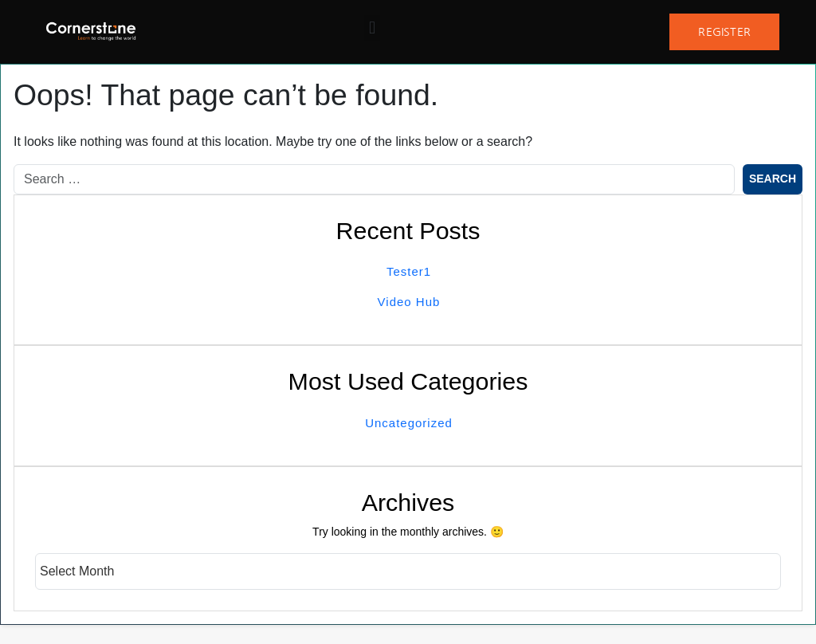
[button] (372, 28)
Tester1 (409, 271)
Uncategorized (409, 423)
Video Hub (409, 302)
